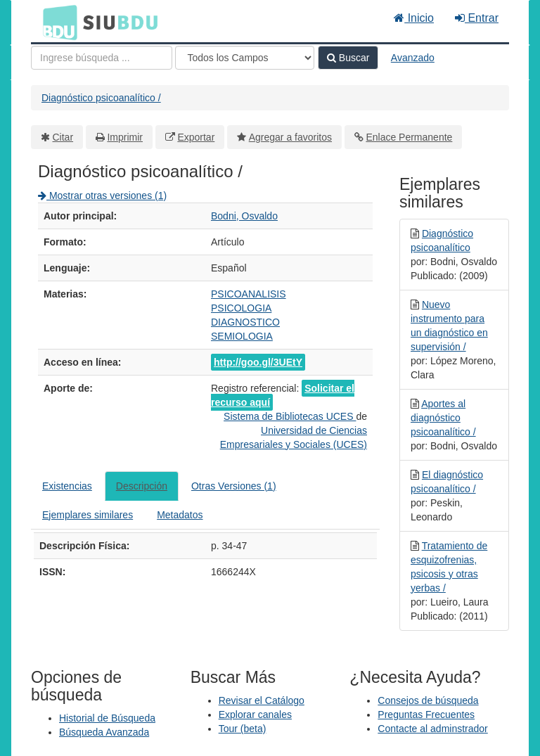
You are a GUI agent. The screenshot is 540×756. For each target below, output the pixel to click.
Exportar (196, 137)
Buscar (348, 58)
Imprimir (125, 137)
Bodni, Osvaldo (244, 216)
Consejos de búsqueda (428, 700)
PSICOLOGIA (241, 308)
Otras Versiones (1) (234, 486)
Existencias (67, 486)
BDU (56, 22)
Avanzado (413, 58)
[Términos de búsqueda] (102, 58)
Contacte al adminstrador (432, 729)
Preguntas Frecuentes (426, 715)
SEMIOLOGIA (242, 336)
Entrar (477, 18)
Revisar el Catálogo (262, 700)
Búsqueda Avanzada (104, 732)
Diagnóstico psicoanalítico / (101, 98)
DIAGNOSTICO (245, 322)
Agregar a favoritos (290, 137)
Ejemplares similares (88, 515)
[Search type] (245, 58)
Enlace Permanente (409, 137)
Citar (63, 137)
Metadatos (180, 515)
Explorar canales (255, 715)
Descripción (142, 486)
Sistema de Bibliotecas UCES (290, 416)
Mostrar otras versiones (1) (102, 196)
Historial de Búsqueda (107, 718)
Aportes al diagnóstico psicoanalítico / (443, 418)
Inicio (414, 18)
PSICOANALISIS (249, 294)
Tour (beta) (243, 729)
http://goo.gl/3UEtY (258, 362)
